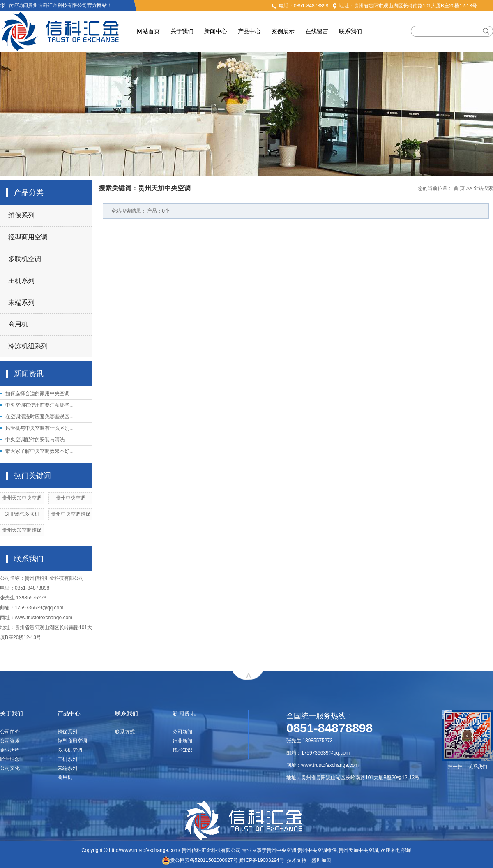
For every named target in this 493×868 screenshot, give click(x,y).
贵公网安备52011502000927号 (200, 860)
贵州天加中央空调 (22, 498)
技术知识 (182, 750)
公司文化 (10, 768)
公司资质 (10, 741)
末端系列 (21, 302)
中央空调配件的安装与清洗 (35, 440)
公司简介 (10, 732)
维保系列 (21, 215)
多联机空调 (25, 259)
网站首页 (148, 31)
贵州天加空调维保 (22, 530)
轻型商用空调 (28, 237)
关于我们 (182, 31)
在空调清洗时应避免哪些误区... (39, 417)
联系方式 (125, 732)
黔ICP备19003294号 (261, 860)
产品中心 (249, 31)
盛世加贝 (321, 860)
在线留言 (317, 31)
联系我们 (350, 31)
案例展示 (283, 31)
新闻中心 (216, 31)
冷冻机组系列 (28, 346)
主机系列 (21, 281)
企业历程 (10, 750)
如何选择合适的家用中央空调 (37, 393)
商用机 (18, 324)
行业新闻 (182, 741)
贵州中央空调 (71, 498)
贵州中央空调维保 (71, 514)
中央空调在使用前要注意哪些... (39, 405)
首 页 (459, 188)
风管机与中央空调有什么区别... (39, 428)
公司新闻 (182, 732)
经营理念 (10, 759)
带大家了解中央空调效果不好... (39, 451)
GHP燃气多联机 (22, 514)
